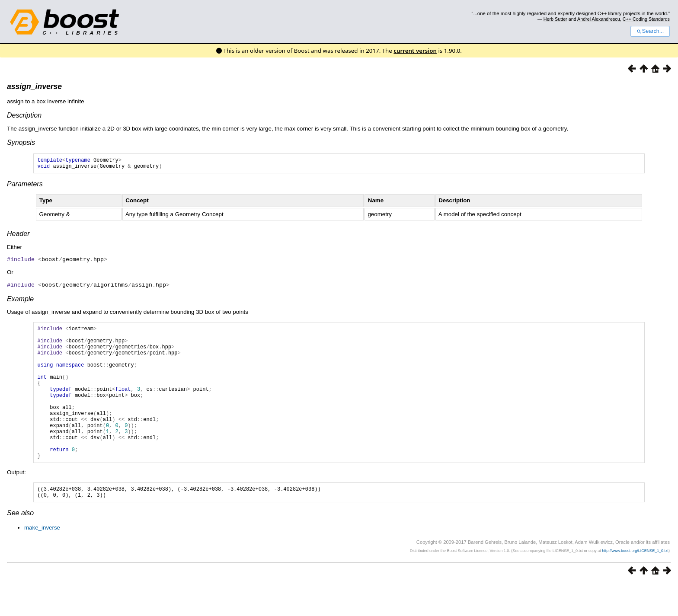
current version (415, 51)
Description (24, 115)
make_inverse (42, 560)
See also (20, 546)
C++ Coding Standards (646, 19)
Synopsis (21, 142)
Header (18, 236)
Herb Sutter (555, 19)
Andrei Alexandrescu (599, 19)
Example (20, 301)
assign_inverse (34, 86)
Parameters (25, 187)
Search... (650, 31)
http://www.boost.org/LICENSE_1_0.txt (635, 584)
